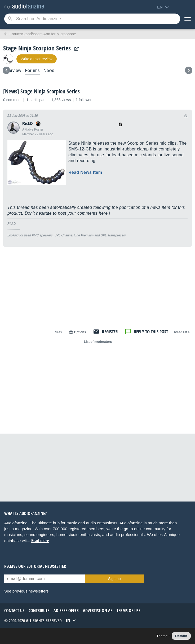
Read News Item (85, 172)
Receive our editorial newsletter (35, 566)
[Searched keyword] (92, 19)
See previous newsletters (26, 591)
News (49, 70)
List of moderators (98, 342)
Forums (32, 70)
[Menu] (188, 19)
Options (80, 332)
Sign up (114, 579)
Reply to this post (151, 332)
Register (110, 332)
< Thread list (181, 332)
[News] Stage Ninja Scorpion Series (41, 91)
